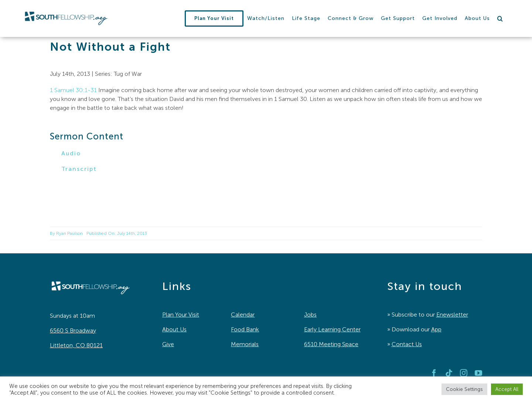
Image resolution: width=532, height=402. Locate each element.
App (436, 329)
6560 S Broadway (73, 330)
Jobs (310, 315)
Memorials (245, 344)
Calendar (243, 315)
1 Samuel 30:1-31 (73, 90)
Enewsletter (452, 315)
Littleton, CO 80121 (76, 345)
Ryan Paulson (69, 233)
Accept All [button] (507, 389)
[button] (500, 18)
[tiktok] (449, 373)
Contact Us (407, 344)
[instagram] (464, 373)
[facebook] (434, 373)
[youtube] (478, 373)
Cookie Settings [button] (464, 389)
